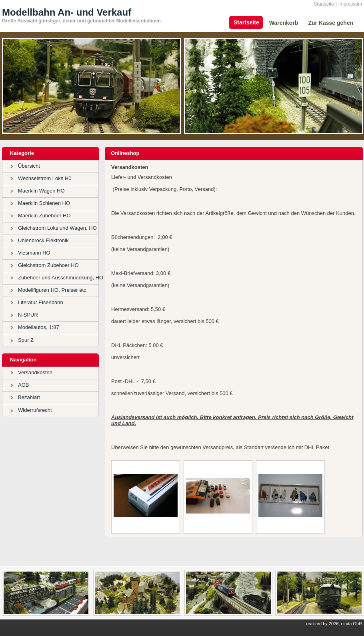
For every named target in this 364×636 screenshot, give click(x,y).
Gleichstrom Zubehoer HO (48, 265)
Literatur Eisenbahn (41, 302)
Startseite (324, 4)
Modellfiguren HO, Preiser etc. (53, 290)
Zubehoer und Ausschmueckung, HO (61, 278)
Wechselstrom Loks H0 (45, 178)
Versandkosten (35, 372)
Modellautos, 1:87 (39, 327)
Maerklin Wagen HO (41, 191)
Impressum (350, 4)
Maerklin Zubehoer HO (44, 216)
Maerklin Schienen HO (44, 203)
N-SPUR (28, 315)
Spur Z (26, 340)
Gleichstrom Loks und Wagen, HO (57, 228)
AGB (23, 385)
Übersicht (29, 166)
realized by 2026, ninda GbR (334, 624)
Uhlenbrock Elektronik (43, 240)
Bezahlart (29, 397)
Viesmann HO (34, 253)
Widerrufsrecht (35, 410)
